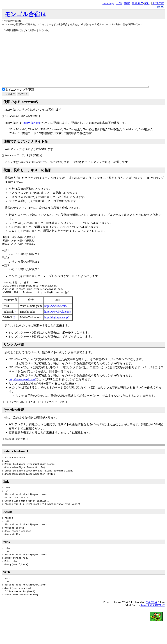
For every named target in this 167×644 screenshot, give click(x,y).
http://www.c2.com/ (56, 319)
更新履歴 (138, 3)
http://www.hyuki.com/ (58, 325)
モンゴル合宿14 (25, 14)
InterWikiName (31, 136)
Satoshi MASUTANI (152, 619)
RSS (147, 3)
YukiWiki (151, 616)
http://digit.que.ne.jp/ (57, 331)
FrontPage (108, 3)
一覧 (119, 3)
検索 (127, 3)
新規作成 (158, 3)
